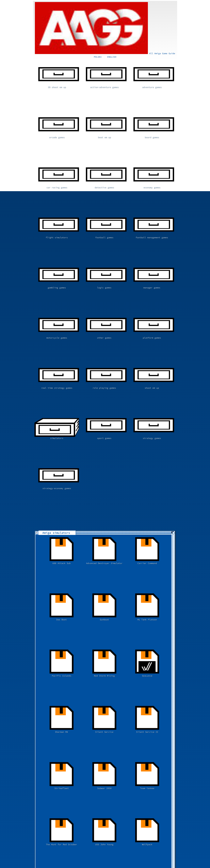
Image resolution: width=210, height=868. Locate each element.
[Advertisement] (84, 678)
